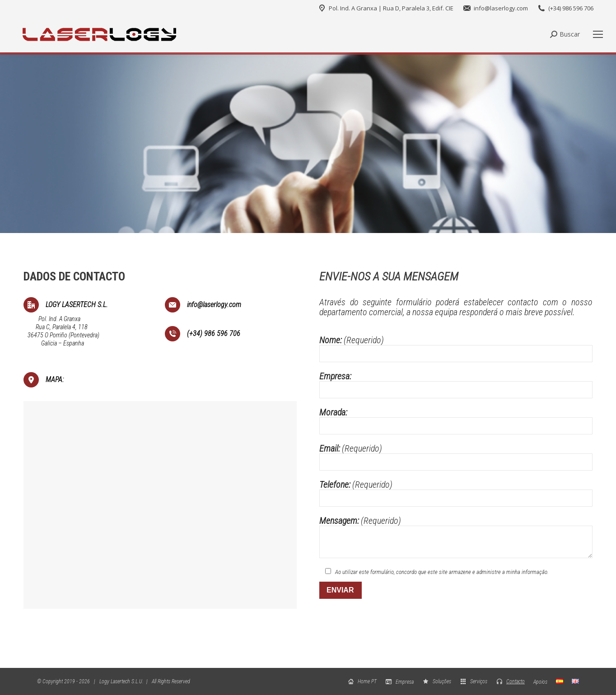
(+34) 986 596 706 (565, 8)
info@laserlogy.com (495, 8)
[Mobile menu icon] (598, 34)
